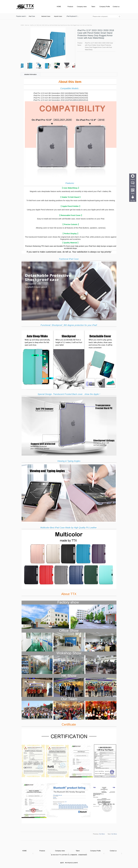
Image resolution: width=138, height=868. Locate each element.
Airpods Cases (58, 16)
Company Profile (105, 7)
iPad (30, 16)
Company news (82, 7)
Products (70, 7)
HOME (59, 7)
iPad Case (27, 25)
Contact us (116, 7)
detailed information (30, 74)
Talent (93, 7)
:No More (102, 834)
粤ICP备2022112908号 (71, 863)
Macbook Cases (46, 16)
